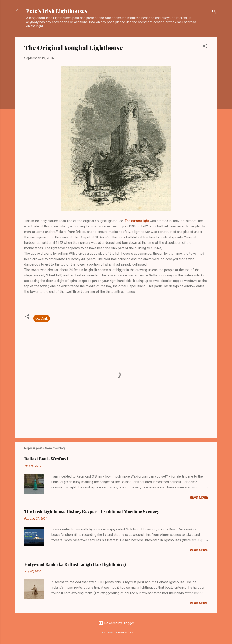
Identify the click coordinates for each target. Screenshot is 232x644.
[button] (205, 47)
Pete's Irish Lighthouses (57, 11)
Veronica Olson (126, 632)
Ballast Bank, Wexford (46, 459)
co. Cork (42, 318)
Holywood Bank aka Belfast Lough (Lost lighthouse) (75, 564)
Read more (199, 498)
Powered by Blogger (116, 623)
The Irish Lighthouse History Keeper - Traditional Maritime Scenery (92, 512)
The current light (137, 221)
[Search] (214, 12)
